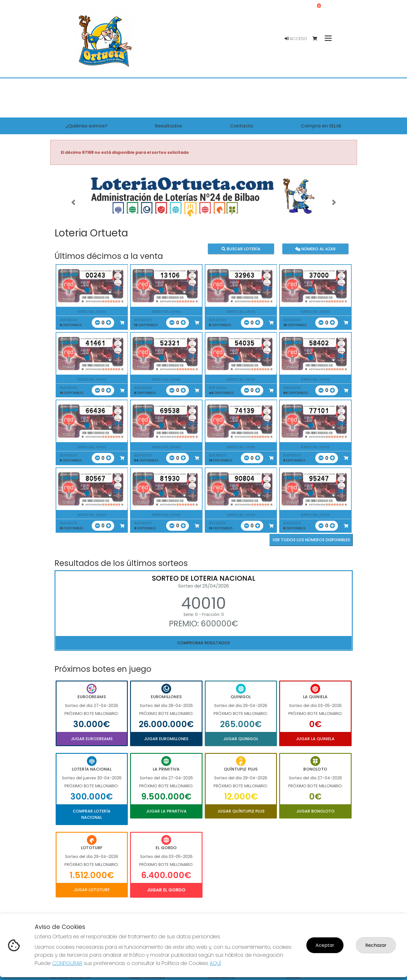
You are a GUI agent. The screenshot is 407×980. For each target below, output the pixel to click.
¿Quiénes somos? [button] (86, 126)
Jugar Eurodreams (92, 739)
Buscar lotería (241, 249)
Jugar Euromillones (166, 739)
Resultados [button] (169, 126)
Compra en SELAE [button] (321, 126)
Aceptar (325, 945)
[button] (73, 202)
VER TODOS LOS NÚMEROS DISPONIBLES (311, 540)
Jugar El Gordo (166, 890)
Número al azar (315, 249)
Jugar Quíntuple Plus (241, 811)
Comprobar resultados (203, 643)
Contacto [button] (242, 126)
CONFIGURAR (67, 963)
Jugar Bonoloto (315, 811)
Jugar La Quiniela (315, 739)
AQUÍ (215, 963)
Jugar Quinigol (241, 739)
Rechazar (376, 945)
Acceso (296, 39)
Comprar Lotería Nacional (92, 814)
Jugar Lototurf (92, 890)
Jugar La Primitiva (166, 811)
